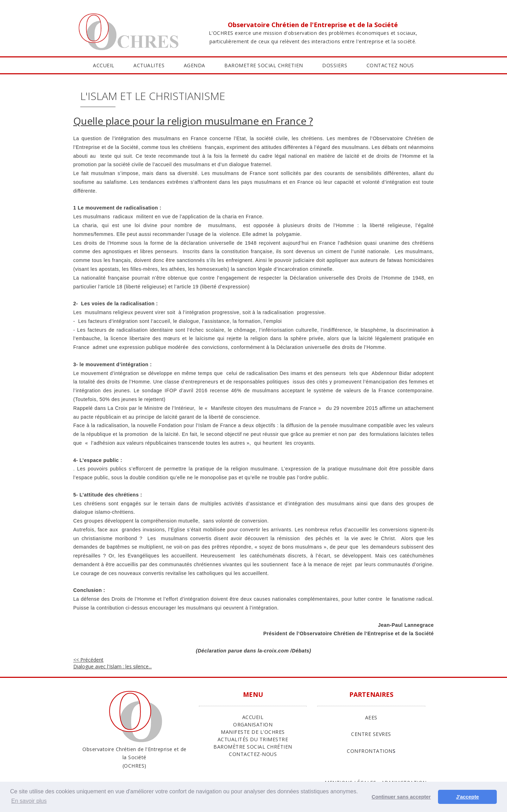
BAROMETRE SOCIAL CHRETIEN (264, 65)
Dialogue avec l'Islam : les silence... (112, 663)
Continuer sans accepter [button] (401, 797)
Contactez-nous (253, 754)
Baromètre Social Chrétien (253, 747)
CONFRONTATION (370, 751)
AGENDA (195, 65)
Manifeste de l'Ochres (253, 732)
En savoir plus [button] (29, 801)
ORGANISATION (253, 724)
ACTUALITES (149, 65)
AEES (371, 717)
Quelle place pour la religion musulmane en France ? (193, 121)
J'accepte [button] (467, 797)
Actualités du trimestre (253, 739)
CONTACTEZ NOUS (390, 65)
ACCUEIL (104, 65)
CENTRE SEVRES (371, 734)
